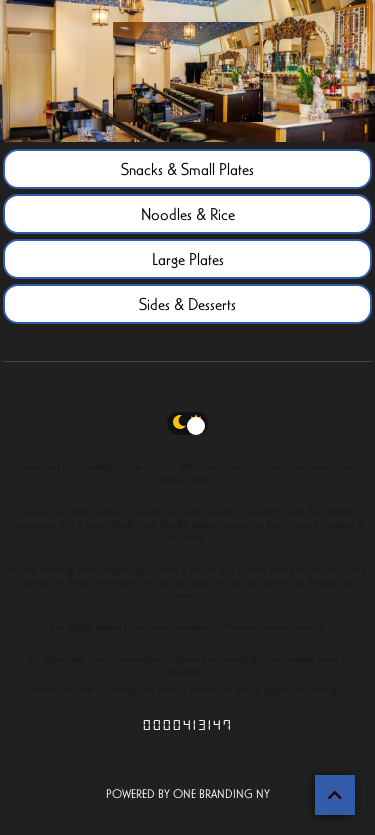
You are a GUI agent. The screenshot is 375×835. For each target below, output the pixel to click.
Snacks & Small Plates (187, 169)
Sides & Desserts (187, 304)
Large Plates (188, 259)
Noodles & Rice (188, 214)
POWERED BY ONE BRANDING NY (188, 793)
